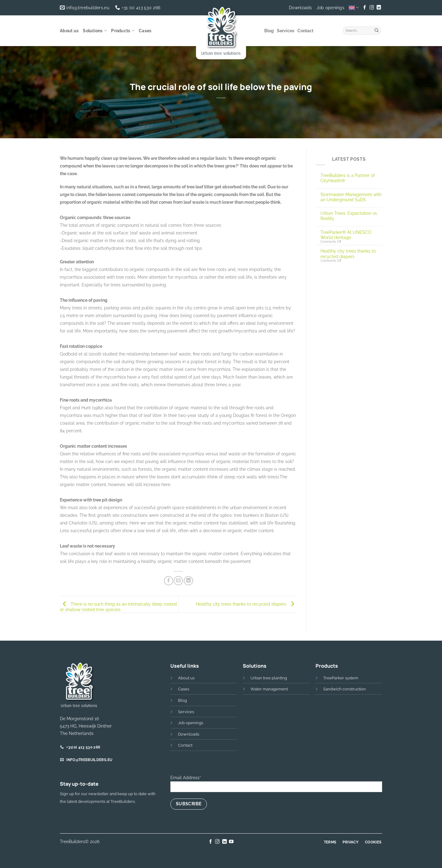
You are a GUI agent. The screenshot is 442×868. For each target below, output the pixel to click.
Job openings (330, 8)
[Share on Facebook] (169, 581)
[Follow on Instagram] (372, 8)
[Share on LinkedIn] (188, 581)
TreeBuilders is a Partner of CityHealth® (348, 178)
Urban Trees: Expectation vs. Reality (349, 216)
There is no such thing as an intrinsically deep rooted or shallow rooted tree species (118, 607)
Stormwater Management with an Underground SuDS (351, 197)
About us (69, 31)
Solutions (95, 31)
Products (123, 31)
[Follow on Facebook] (365, 8)
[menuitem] (354, 8)
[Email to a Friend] (178, 581)
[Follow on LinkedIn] (378, 8)
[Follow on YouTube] (231, 842)
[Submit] (377, 30)
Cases (145, 31)
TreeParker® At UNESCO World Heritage (346, 235)
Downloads (300, 8)
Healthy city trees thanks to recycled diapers (246, 604)
